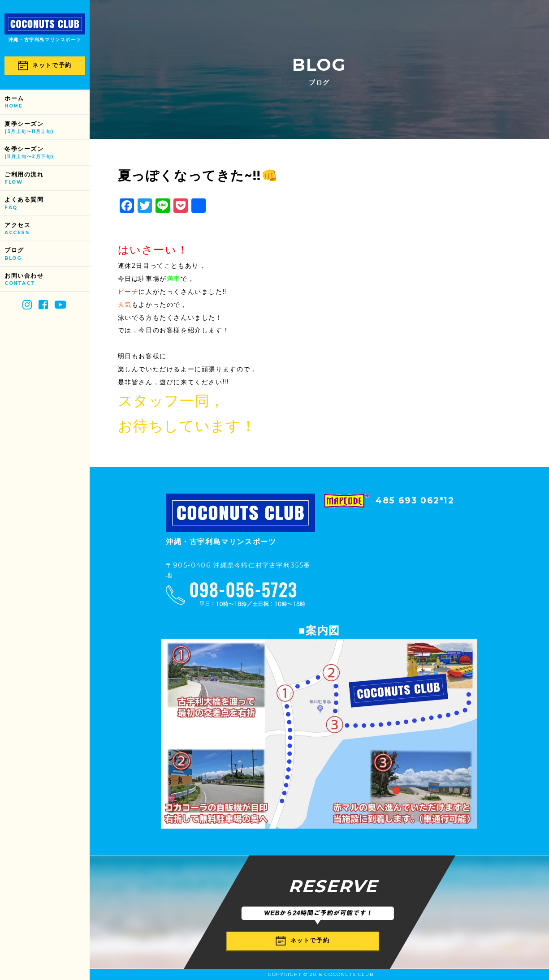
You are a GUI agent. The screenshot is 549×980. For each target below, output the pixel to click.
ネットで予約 (45, 66)
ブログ (47, 254)
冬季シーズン (47, 153)
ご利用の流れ (47, 178)
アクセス (47, 229)
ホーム (47, 102)
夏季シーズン (47, 128)
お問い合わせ (47, 280)
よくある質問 (47, 204)
